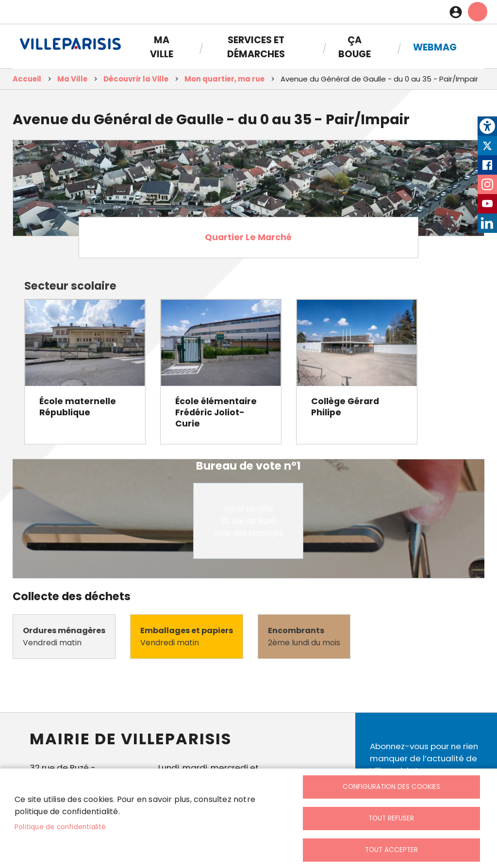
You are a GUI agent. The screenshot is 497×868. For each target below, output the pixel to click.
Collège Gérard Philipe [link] (345, 407)
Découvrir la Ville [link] (136, 79)
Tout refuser (391, 818)
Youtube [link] (487, 204)
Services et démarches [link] (256, 47)
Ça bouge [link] (355, 47)
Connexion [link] (458, 12)
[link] (487, 126)
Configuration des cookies (391, 787)
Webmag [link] (435, 47)
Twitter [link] (487, 146)
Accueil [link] (27, 79)
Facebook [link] (487, 165)
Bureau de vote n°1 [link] (248, 466)
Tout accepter (391, 850)
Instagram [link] (487, 184)
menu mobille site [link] (478, 12)
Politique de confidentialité (60, 827)
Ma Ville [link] (162, 47)
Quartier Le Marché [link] (248, 237)
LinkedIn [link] (487, 223)
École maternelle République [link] (78, 407)
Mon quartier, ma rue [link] (224, 79)
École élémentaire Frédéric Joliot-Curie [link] (216, 412)
